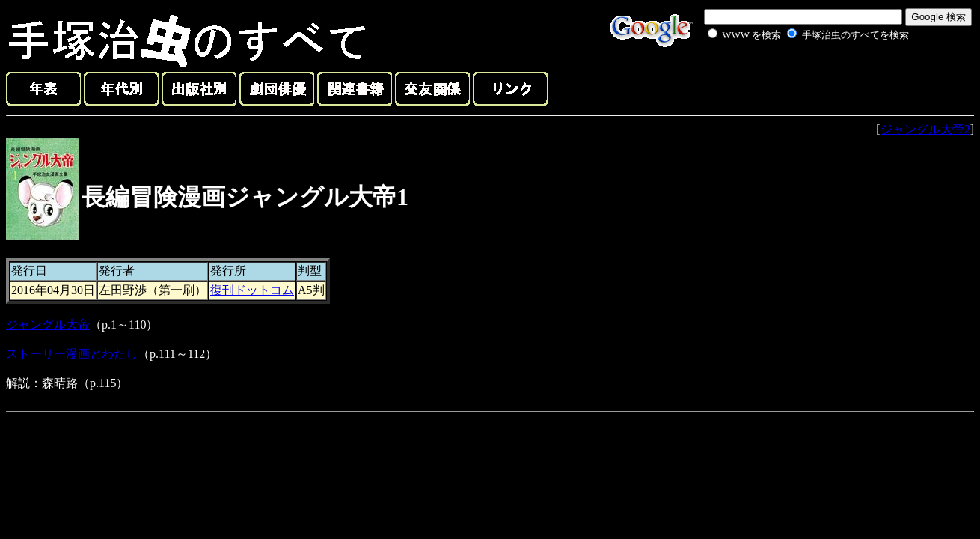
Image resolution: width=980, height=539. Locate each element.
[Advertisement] (791, 78)
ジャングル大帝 (48, 325)
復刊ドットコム (252, 290)
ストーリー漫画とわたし (72, 354)
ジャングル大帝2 (925, 129)
